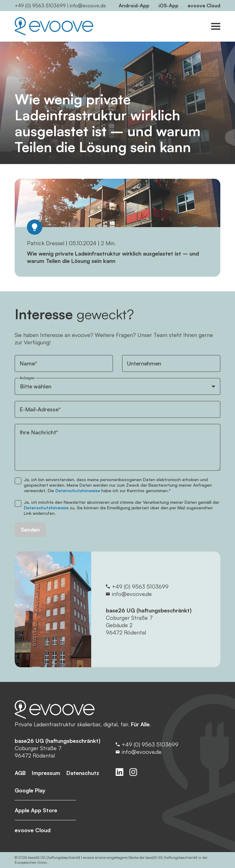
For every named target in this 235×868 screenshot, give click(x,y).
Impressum (46, 773)
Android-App (134, 6)
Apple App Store (36, 810)
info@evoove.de (88, 6)
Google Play (30, 790)
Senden (30, 529)
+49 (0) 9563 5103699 (40, 6)
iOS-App (168, 6)
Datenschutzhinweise (78, 490)
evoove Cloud (204, 6)
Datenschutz (83, 773)
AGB (20, 773)
